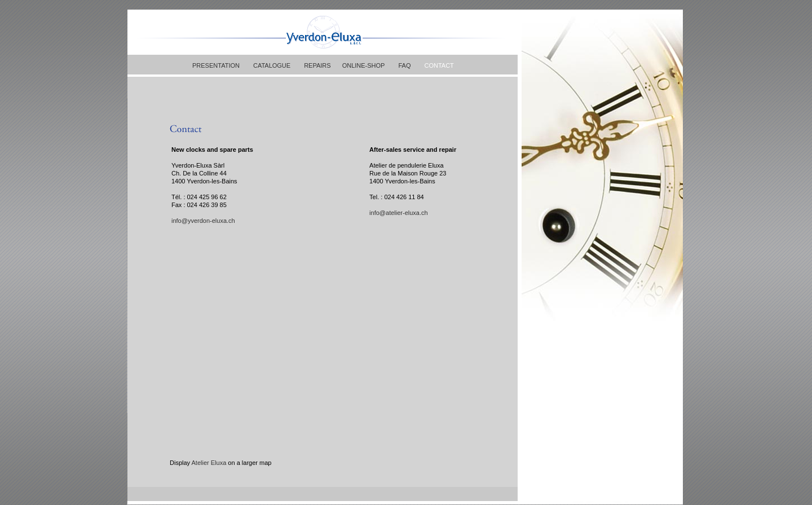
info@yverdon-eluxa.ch (203, 221)
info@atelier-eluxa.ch (399, 213)
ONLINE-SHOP (364, 65)
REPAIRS (317, 65)
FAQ (404, 65)
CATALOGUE (272, 65)
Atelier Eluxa (209, 463)
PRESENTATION (216, 65)
